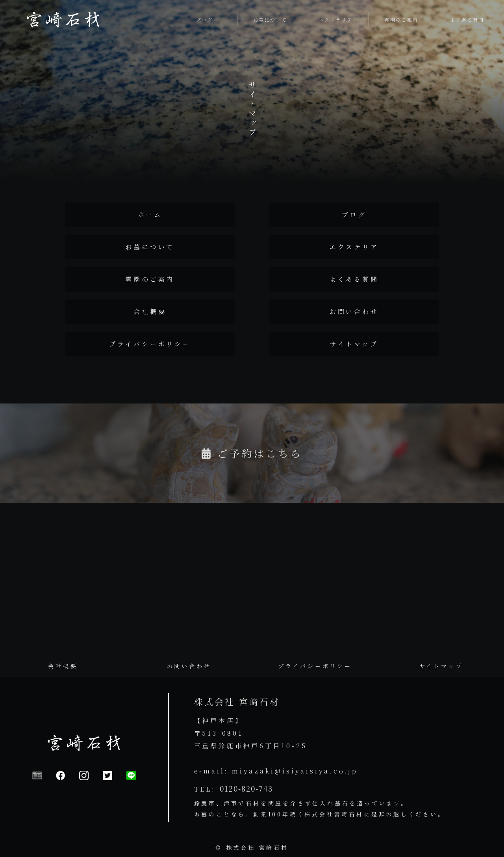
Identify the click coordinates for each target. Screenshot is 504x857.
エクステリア (354, 247)
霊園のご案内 (150, 279)
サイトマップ (354, 344)
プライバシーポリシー (150, 344)
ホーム (150, 215)
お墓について (150, 247)
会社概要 (150, 311)
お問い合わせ (354, 311)
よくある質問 (354, 279)
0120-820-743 (246, 788)
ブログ (354, 215)
